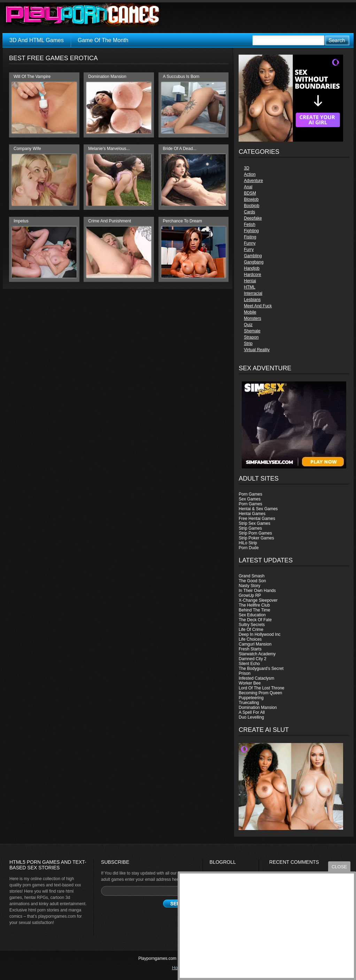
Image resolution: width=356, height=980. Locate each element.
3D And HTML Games (37, 40)
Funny (250, 243)
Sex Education (252, 615)
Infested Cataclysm (256, 678)
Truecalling (249, 703)
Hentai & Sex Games (258, 509)
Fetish (250, 224)
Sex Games (250, 499)
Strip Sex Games (254, 523)
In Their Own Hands (257, 591)
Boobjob (251, 206)
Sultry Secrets (252, 625)
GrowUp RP (250, 595)
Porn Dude (249, 548)
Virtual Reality (257, 350)
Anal (248, 187)
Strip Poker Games (256, 538)
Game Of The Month (103, 40)
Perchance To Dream (183, 221)
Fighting (251, 231)
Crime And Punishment (110, 221)
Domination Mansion (258, 708)
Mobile (250, 312)
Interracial (253, 293)
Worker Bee (250, 683)
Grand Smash (251, 576)
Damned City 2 (252, 659)
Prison (245, 673)
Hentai (250, 281)
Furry (249, 250)
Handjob (252, 268)
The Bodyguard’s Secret (261, 669)
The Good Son (252, 581)
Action (250, 174)
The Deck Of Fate (255, 620)
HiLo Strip (248, 543)
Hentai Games (252, 514)
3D (246, 168)
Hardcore (252, 275)
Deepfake (253, 218)
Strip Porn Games (255, 533)
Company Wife (27, 149)
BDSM (250, 193)
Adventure (253, 181)
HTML (250, 287)
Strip (248, 343)
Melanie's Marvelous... (109, 149)
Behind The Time (254, 610)
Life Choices (250, 639)
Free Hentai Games (257, 519)
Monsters (252, 318)
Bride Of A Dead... (180, 149)
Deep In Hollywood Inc (260, 634)
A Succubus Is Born (181, 77)
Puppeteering (251, 698)
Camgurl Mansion (255, 644)
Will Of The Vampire (32, 77)
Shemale (252, 331)
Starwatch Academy (257, 654)
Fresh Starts (250, 649)
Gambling (253, 256)
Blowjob (251, 199)
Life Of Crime (251, 630)
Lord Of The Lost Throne (261, 688)
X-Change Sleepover (258, 600)
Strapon (251, 337)
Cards (249, 212)
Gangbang (254, 262)
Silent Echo (249, 664)
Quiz (248, 325)
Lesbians (252, 300)
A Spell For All (252, 712)
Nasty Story (249, 586)
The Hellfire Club (254, 605)
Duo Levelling (251, 717)
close (339, 867)
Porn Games (250, 494)
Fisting (250, 237)
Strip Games (250, 528)
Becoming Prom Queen (260, 693)
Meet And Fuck (258, 306)
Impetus (21, 221)
